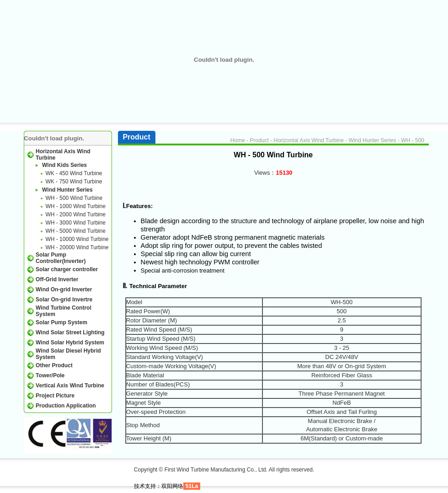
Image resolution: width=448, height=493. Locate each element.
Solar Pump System (61, 322)
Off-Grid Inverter (57, 279)
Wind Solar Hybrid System (70, 343)
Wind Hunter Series (67, 190)
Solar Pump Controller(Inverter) (61, 258)
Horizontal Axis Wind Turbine (309, 140)
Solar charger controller (67, 269)
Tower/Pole (50, 375)
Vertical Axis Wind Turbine (70, 386)
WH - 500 (413, 140)
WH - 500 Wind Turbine (74, 198)
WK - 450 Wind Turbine (74, 173)
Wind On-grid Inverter (64, 289)
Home (238, 140)
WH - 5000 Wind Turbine (75, 231)
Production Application (66, 406)
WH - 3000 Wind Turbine (75, 223)
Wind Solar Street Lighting (70, 332)
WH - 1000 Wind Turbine (75, 206)
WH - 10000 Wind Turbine (77, 239)
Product (259, 140)
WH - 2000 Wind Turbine (75, 214)
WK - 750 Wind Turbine (74, 182)
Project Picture (55, 396)
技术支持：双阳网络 (159, 486)
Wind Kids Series (64, 165)
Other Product (54, 365)
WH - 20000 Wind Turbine (77, 247)
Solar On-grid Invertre (64, 300)
